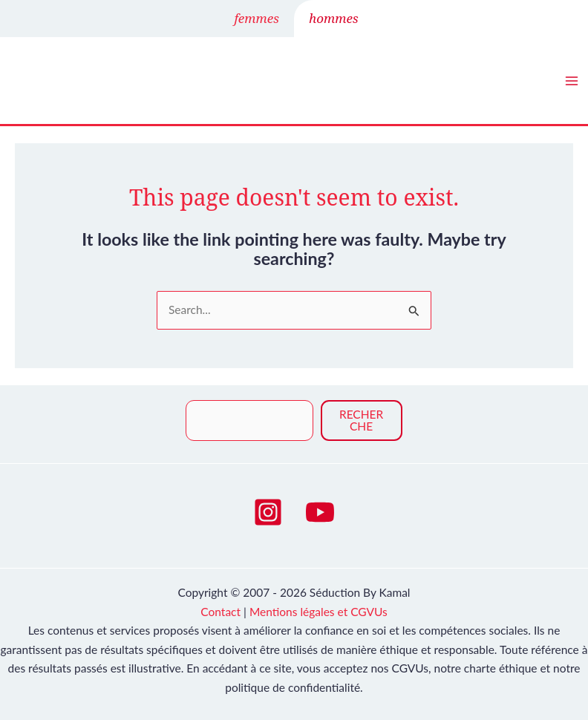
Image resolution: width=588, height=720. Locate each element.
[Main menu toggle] (572, 81)
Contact (220, 612)
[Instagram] (268, 512)
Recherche (361, 420)
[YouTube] (320, 512)
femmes (257, 18)
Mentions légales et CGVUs (318, 612)
